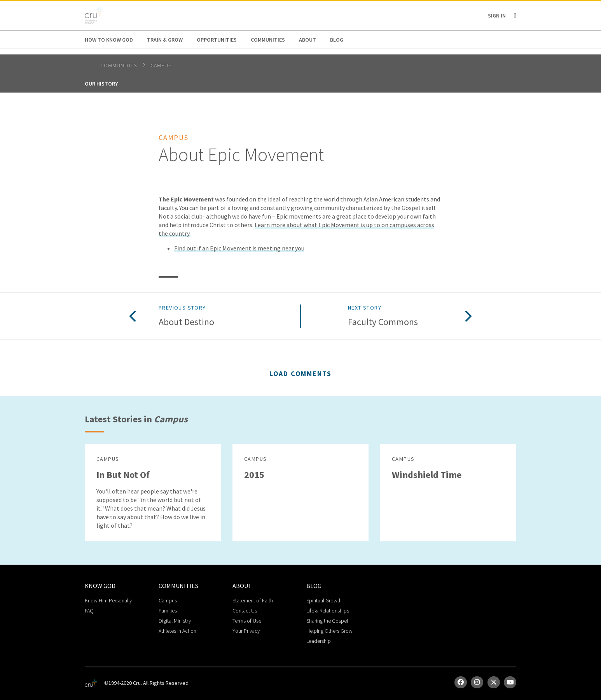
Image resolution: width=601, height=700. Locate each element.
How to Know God (109, 40)
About (307, 40)
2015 (254, 475)
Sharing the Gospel (327, 621)
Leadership (319, 641)
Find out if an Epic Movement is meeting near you (239, 248)
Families (168, 611)
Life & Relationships (328, 611)
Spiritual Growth (324, 600)
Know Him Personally (108, 600)
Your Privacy (246, 631)
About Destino (186, 322)
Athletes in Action (177, 631)
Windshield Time (427, 475)
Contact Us (245, 611)
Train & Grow (165, 40)
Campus (161, 65)
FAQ (89, 611)
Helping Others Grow (329, 631)
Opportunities (217, 40)
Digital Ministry (175, 621)
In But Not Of (123, 475)
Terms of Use (247, 621)
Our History (101, 84)
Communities (268, 40)
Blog (337, 40)
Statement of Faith (253, 600)
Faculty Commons (383, 322)
